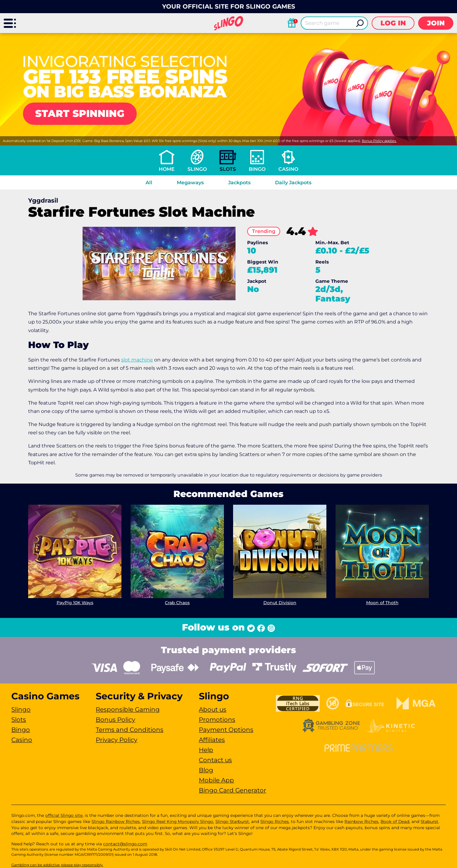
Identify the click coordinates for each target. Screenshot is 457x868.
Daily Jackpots (293, 183)
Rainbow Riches (361, 821)
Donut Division (280, 603)
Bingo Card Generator (232, 790)
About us (213, 709)
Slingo (197, 169)
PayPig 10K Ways (75, 603)
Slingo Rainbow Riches (116, 821)
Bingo (257, 169)
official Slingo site (64, 815)
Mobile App (216, 780)
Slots (228, 169)
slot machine (137, 360)
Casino (288, 169)
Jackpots (239, 183)
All (149, 183)
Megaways (190, 183)
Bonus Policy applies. (379, 141)
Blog (206, 770)
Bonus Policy (115, 720)
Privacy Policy (117, 740)
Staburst (429, 821)
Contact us (215, 760)
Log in (393, 23)
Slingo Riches (275, 821)
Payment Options (226, 730)
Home (167, 169)
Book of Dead (395, 821)
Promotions (217, 720)
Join (436, 23)
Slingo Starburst (232, 821)
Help (206, 750)
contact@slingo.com (125, 844)
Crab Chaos (177, 603)
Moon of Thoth (382, 603)
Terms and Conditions (130, 730)
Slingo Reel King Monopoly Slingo (178, 821)
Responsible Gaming (128, 709)
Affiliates (212, 740)
